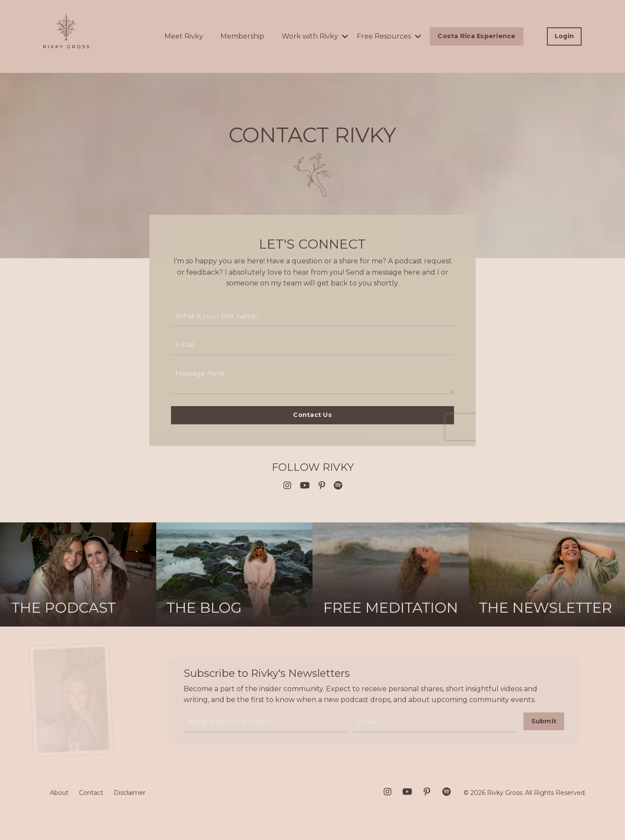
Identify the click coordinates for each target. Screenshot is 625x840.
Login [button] (564, 36)
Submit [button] (544, 721)
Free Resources (389, 36)
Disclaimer (130, 793)
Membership (242, 36)
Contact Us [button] (312, 415)
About (59, 793)
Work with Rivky (315, 36)
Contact (91, 793)
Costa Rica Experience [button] (476, 36)
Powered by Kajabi (558, 817)
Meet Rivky (184, 36)
